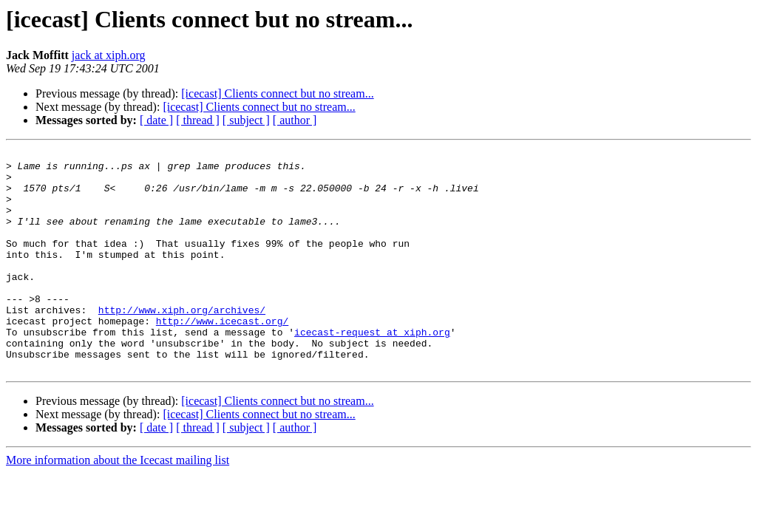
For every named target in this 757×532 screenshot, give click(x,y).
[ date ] (156, 120)
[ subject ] (246, 120)
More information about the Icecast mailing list (118, 504)
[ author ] (295, 120)
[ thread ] (198, 120)
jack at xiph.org (109, 55)
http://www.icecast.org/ (222, 356)
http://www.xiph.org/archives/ (182, 343)
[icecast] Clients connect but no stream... (277, 93)
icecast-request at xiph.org (372, 369)
